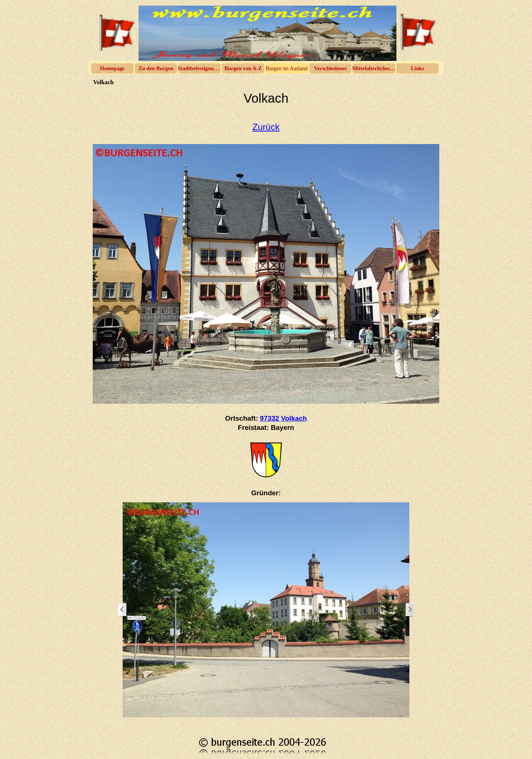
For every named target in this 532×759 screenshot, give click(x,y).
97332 (284, 418)
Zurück (266, 127)
